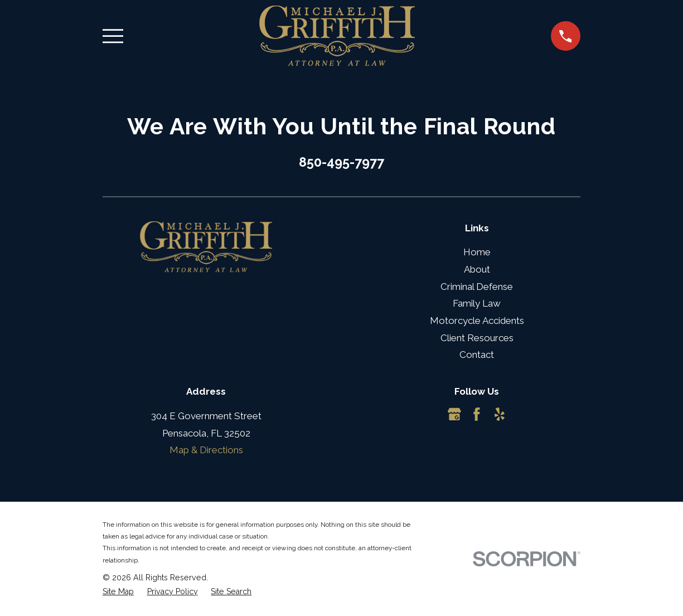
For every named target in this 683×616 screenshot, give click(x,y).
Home (477, 252)
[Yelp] (500, 414)
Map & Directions (206, 450)
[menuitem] (118, 592)
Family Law (477, 303)
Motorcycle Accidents (477, 321)
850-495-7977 (341, 162)
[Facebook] (477, 414)
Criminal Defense (477, 287)
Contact (477, 355)
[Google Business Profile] (454, 414)
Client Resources (477, 338)
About (477, 269)
